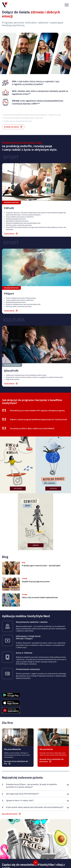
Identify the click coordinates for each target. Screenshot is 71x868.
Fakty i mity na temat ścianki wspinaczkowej (40, 556)
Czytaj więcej (9, 192)
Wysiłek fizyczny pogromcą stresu (36, 540)
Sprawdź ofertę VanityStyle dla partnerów (52, 719)
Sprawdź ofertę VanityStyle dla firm (16, 721)
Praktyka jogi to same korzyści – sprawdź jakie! (41, 524)
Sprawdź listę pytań (10, 773)
